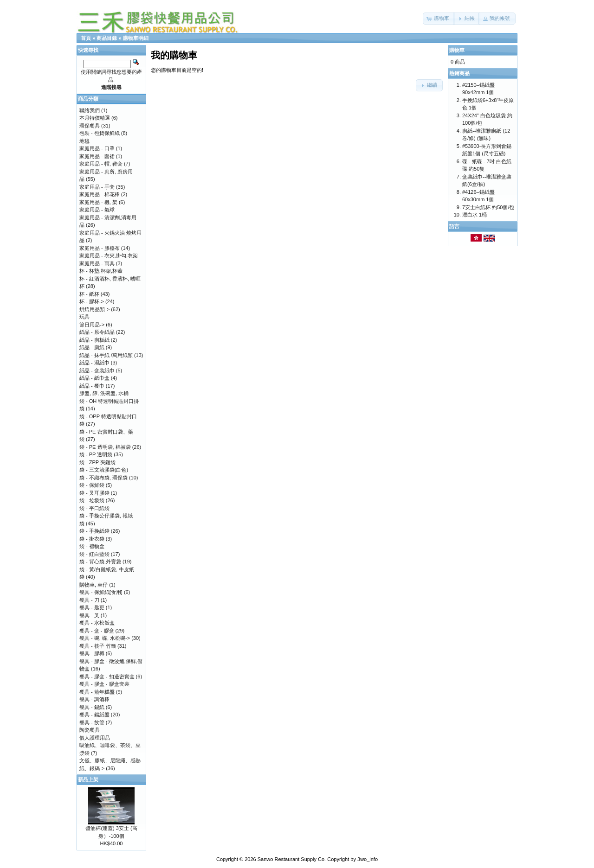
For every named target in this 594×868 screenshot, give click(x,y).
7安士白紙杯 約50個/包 (488, 207)
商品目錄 (107, 38)
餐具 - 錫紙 (92, 707)
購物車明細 (136, 38)
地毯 (84, 141)
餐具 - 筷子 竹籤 (98, 646)
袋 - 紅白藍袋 (94, 554)
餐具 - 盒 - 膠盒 (97, 631)
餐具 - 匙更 (92, 607)
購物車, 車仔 (94, 585)
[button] (439, 19)
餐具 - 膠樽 (92, 653)
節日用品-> (92, 325)
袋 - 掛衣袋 (92, 539)
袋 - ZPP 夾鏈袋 (97, 462)
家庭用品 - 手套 (97, 187)
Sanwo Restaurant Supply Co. (292, 859)
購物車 (457, 50)
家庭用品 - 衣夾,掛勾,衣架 (109, 255)
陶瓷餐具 (90, 730)
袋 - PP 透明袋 (96, 454)
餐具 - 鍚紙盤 (94, 715)
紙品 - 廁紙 (92, 347)
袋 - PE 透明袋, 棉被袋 (105, 447)
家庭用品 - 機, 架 (98, 202)
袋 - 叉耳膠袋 (94, 493)
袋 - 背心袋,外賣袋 (100, 562)
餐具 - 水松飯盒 (97, 623)
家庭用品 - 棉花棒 (100, 194)
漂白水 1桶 (475, 215)
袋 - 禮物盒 (92, 546)
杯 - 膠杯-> (92, 301)
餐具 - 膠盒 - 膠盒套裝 (104, 684)
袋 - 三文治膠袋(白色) (104, 470)
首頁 (86, 38)
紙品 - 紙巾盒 (94, 378)
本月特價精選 (95, 118)
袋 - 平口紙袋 (94, 508)
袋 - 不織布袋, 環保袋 (103, 478)
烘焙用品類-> (94, 309)
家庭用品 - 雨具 (97, 263)
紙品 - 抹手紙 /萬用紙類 (106, 355)
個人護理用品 (95, 738)
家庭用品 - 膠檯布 (100, 248)
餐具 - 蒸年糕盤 (97, 692)
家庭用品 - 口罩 (97, 148)
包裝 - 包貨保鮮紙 (100, 133)
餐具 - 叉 (89, 615)
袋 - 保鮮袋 (92, 485)
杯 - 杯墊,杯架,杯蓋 (101, 271)
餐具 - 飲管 (92, 722)
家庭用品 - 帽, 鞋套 (101, 164)
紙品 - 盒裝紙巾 (97, 370)
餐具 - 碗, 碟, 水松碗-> (105, 638)
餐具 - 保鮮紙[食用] (101, 592)
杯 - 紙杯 (89, 294)
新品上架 (88, 779)
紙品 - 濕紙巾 (94, 363)
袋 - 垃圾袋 (92, 500)
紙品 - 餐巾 (92, 386)
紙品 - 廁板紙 (94, 340)
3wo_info (368, 859)
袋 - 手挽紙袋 (94, 531)
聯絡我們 (90, 110)
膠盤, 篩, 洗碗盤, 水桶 (104, 393)
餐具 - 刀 (89, 600)
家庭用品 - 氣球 (97, 210)
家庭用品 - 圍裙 (97, 156)
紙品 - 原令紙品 (97, 332)
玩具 (84, 317)
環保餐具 (90, 126)
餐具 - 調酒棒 (94, 699)
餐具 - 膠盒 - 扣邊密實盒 (107, 677)
